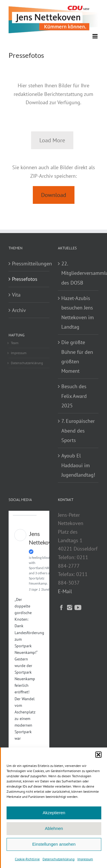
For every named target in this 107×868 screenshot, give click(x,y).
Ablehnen (54, 828)
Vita (16, 295)
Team (15, 343)
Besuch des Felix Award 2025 (74, 396)
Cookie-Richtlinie (27, 859)
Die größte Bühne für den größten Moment (77, 357)
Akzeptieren (54, 813)
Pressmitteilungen (29, 264)
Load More (52, 140)
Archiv (19, 310)
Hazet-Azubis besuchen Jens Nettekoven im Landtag (78, 312)
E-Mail (65, 591)
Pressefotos (25, 279)
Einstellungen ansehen (54, 844)
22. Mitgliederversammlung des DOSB (79, 273)
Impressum (85, 859)
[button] (98, 755)
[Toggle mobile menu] (95, 36)
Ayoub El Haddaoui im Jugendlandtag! (78, 465)
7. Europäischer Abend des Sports (78, 431)
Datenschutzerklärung (58, 859)
